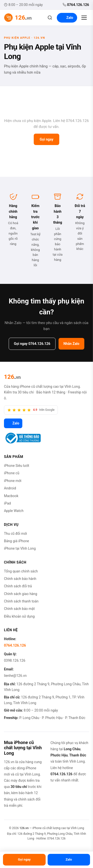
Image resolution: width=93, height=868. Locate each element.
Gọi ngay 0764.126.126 (32, 344)
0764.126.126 (76, 5)
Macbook (11, 496)
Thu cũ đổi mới (15, 534)
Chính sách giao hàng (21, 594)
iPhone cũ (12, 473)
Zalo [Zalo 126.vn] (13, 423)
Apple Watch (14, 511)
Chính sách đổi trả (18, 586)
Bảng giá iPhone (16, 541)
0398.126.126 (15, 660)
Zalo (69, 859)
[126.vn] (12, 377)
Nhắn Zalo (71, 344)
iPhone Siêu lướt (17, 466)
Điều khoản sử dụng (19, 616)
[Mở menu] (84, 18)
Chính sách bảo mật (19, 609)
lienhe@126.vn (15, 676)
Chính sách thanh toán (21, 601)
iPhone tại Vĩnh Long (20, 548)
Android (10, 488)
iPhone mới (13, 481)
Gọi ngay (46, 139)
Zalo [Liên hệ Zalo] (67, 18)
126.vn (24, 828)
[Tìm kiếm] (50, 18)
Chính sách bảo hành (20, 579)
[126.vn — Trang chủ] (18, 18)
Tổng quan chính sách (21, 571)
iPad (7, 503)
